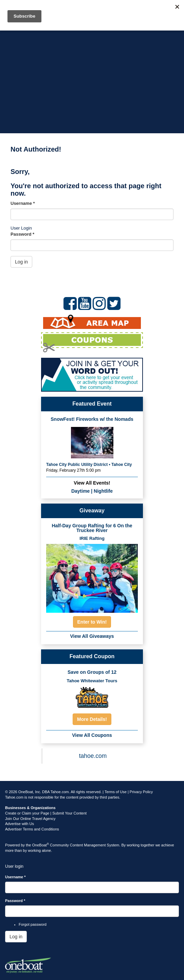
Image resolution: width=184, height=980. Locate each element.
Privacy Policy (141, 792)
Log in (21, 262)
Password (22, 234)
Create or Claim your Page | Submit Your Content (46, 813)
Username (23, 203)
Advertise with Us (20, 824)
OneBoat (41, 845)
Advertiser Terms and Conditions (32, 829)
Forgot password (33, 924)
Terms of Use (116, 792)
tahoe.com (93, 756)
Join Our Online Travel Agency (30, 819)
